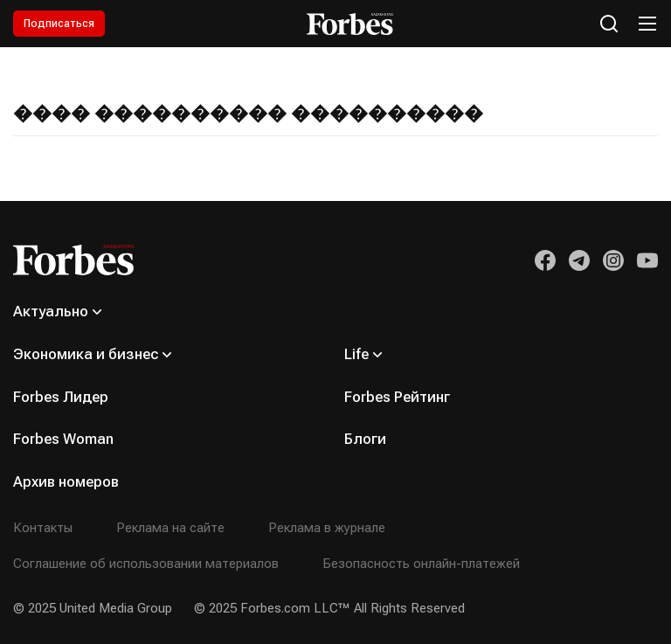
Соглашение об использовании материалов (146, 564)
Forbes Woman (63, 439)
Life (356, 354)
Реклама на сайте (170, 528)
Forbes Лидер (61, 397)
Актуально (51, 311)
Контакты (43, 528)
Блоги (365, 439)
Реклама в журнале (327, 528)
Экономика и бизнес (86, 354)
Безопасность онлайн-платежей (421, 564)
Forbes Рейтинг (397, 397)
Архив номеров (66, 481)
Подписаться (59, 24)
